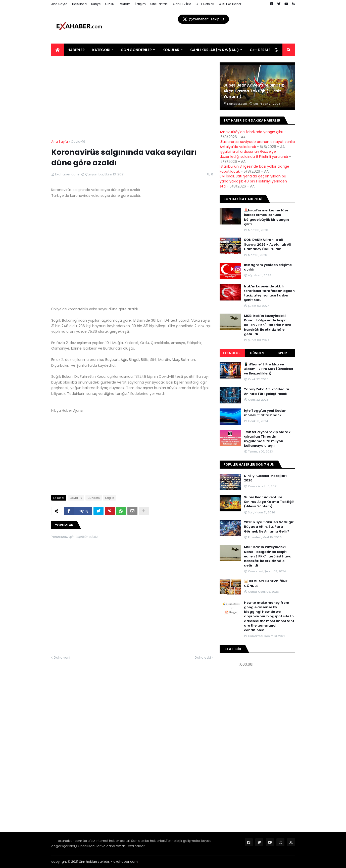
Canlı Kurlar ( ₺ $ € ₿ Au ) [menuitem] (215, 50)
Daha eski (203, 657)
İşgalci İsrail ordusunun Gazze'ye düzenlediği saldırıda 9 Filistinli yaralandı (254, 154)
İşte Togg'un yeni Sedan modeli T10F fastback (265, 413)
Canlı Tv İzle (182, 4)
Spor (282, 353)
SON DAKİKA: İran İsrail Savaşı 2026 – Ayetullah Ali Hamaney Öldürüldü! (268, 244)
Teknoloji (232, 353)
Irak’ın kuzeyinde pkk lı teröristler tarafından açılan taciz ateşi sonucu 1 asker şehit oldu (269, 293)
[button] (276, 50)
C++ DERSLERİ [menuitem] (262, 50)
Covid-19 (78, 142)
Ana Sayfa (59, 4)
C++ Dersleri (205, 4)
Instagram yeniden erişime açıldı (268, 267)
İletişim (140, 4)
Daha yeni (62, 657)
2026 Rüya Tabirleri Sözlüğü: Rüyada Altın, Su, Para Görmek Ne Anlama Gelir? (269, 527)
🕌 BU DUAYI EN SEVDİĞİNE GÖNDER (266, 584)
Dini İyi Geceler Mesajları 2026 (265, 478)
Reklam (125, 4)
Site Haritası (159, 4)
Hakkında (79, 4)
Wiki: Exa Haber (230, 4)
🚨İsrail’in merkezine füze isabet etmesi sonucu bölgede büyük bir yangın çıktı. (266, 217)
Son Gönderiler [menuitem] (136, 50)
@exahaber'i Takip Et (204, 19)
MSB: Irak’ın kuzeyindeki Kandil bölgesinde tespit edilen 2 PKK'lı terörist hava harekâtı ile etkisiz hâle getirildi (268, 325)
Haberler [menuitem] (76, 50)
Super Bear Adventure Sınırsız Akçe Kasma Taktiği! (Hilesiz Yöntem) (254, 91)
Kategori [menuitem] (101, 50)
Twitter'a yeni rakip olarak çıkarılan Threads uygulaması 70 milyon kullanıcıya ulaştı (267, 439)
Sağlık (109, 498)
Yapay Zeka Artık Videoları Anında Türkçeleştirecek (267, 392)
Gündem (94, 498)
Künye (96, 4)
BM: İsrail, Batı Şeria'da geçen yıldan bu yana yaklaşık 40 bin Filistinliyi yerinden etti (253, 181)
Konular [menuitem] (171, 50)
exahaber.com (126, 862)
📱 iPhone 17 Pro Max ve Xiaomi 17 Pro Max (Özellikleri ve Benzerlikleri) (269, 369)
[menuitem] (58, 50)
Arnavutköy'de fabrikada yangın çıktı (251, 132)
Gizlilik (110, 4)
